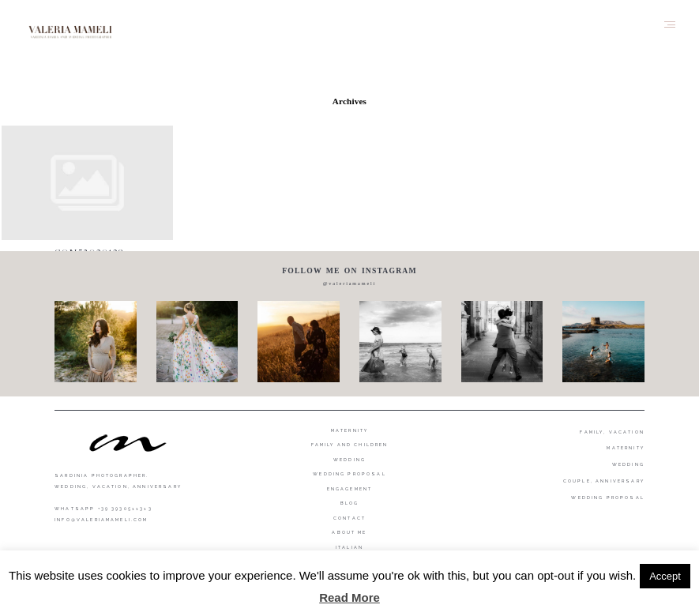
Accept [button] (665, 576)
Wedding (349, 460)
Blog (350, 503)
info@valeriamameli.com (101, 520)
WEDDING (628, 464)
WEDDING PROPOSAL (608, 498)
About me (349, 532)
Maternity (349, 430)
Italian (349, 547)
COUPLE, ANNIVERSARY (604, 481)
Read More (349, 597)
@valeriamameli (349, 283)
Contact (349, 518)
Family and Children (350, 445)
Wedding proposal (349, 474)
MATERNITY (625, 448)
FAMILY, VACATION (612, 432)
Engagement (350, 489)
